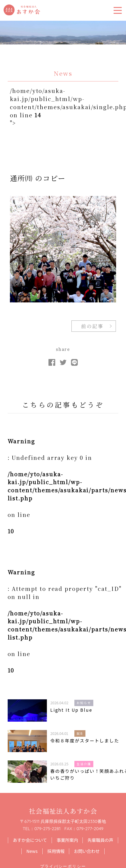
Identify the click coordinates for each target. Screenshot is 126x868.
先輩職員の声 (100, 840)
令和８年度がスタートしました (85, 741)
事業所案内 (67, 840)
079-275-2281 (47, 829)
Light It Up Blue (71, 710)
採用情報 (56, 851)
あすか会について (30, 840)
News (32, 851)
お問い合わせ (87, 851)
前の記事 (92, 326)
